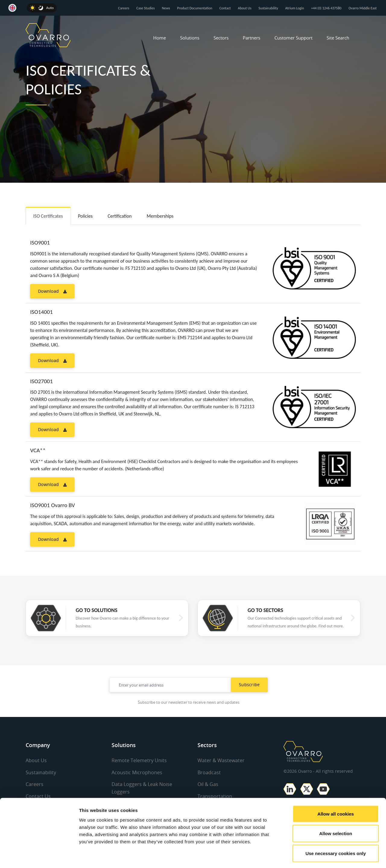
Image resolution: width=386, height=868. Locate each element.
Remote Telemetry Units (139, 760)
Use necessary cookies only (336, 828)
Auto (50, 8)
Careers (124, 8)
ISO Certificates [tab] (48, 216)
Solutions (190, 38)
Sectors (221, 38)
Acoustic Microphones (137, 772)
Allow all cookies (336, 789)
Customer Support (293, 38)
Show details (316, 856)
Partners (252, 38)
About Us (245, 8)
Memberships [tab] (160, 216)
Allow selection (335, 809)
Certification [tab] (120, 216)
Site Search (338, 38)
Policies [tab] (85, 216)
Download (52, 291)
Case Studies (146, 8)
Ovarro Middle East (363, 8)
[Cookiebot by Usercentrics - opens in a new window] (39, 856)
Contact (225, 8)
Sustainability (268, 8)
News (166, 8)
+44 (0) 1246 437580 (326, 8)
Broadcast (209, 772)
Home (160, 38)
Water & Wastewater (221, 760)
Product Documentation (195, 8)
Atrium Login (295, 8)
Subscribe (249, 685)
